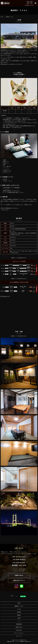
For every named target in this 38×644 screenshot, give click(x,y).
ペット (19, 621)
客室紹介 (19, 615)
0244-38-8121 (13, 237)
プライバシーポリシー (19, 633)
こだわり (19, 609)
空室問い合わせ (19, 575)
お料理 (19, 618)
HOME (2, 17)
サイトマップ (19, 636)
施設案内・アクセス (19, 606)
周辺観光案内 (19, 624)
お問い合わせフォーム (19, 581)
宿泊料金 (19, 612)
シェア (12, 596)
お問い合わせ (19, 630)
